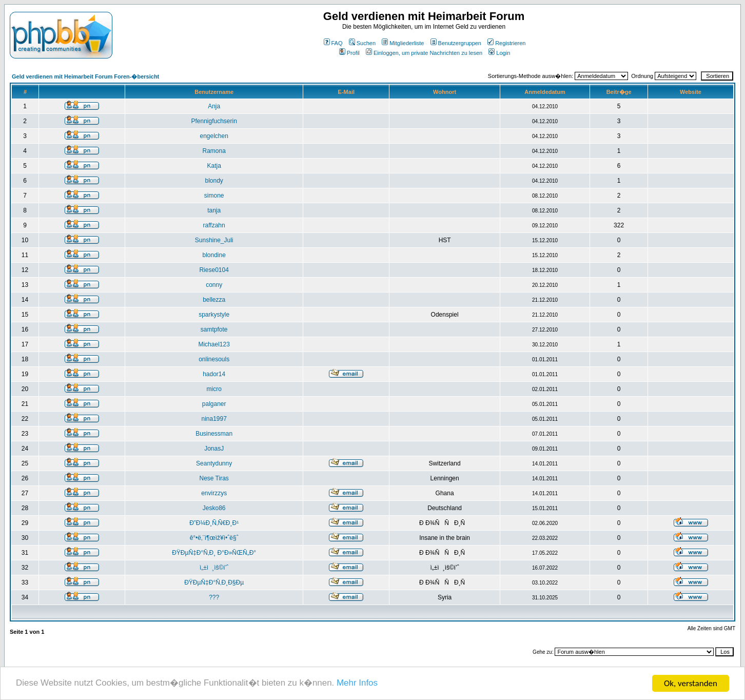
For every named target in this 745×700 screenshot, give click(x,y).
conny (214, 285)
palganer (214, 404)
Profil (349, 53)
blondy (214, 181)
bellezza (214, 300)
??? (214, 597)
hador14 (214, 374)
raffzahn (214, 225)
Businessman (214, 434)
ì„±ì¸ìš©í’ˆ (214, 568)
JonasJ (214, 449)
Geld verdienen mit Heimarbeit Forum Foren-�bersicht (85, 76)
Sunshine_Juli (214, 240)
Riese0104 (214, 270)
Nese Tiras (214, 478)
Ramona (214, 151)
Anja (214, 106)
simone (214, 196)
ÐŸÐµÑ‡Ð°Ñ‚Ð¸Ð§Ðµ (214, 582)
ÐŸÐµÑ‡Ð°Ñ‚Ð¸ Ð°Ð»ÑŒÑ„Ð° (214, 553)
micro (214, 389)
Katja (214, 166)
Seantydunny (214, 463)
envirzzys (214, 493)
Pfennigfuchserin (214, 121)
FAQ (333, 43)
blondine (214, 255)
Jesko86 (214, 508)
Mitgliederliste (403, 43)
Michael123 (214, 344)
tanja (214, 210)
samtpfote (214, 329)
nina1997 (214, 419)
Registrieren (506, 43)
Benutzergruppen (456, 43)
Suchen (362, 43)
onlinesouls (214, 359)
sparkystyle (214, 315)
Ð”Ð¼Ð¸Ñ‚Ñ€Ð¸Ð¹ (214, 523)
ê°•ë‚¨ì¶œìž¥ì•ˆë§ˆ (214, 538)
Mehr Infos (358, 684)
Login (499, 53)
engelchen (214, 136)
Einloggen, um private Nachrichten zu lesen (424, 53)
